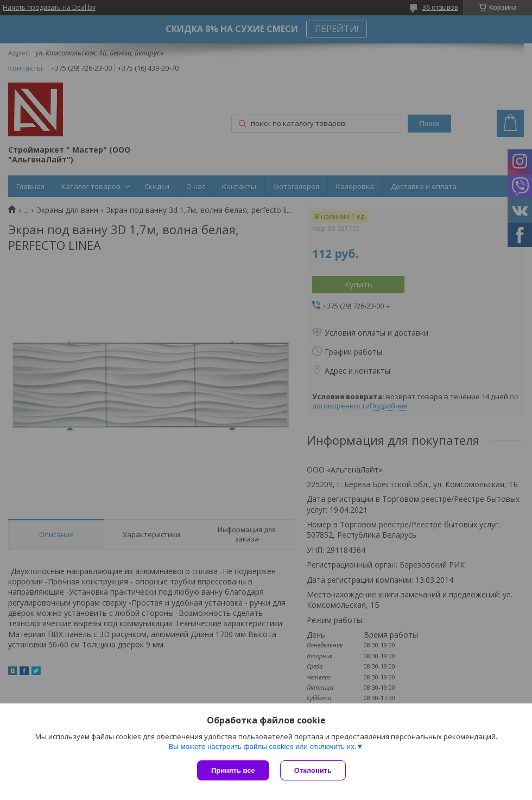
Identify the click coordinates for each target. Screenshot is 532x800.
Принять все (233, 770)
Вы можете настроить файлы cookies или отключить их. (262, 747)
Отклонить (313, 770)
